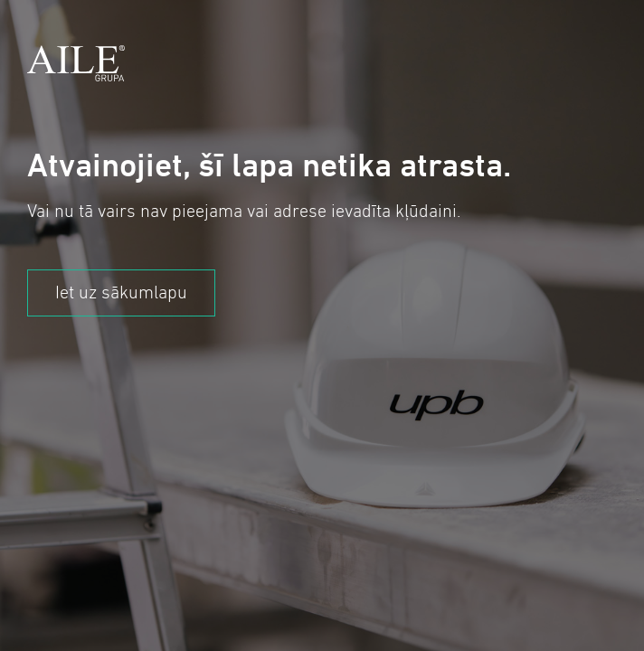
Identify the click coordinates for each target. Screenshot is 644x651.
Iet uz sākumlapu (121, 292)
